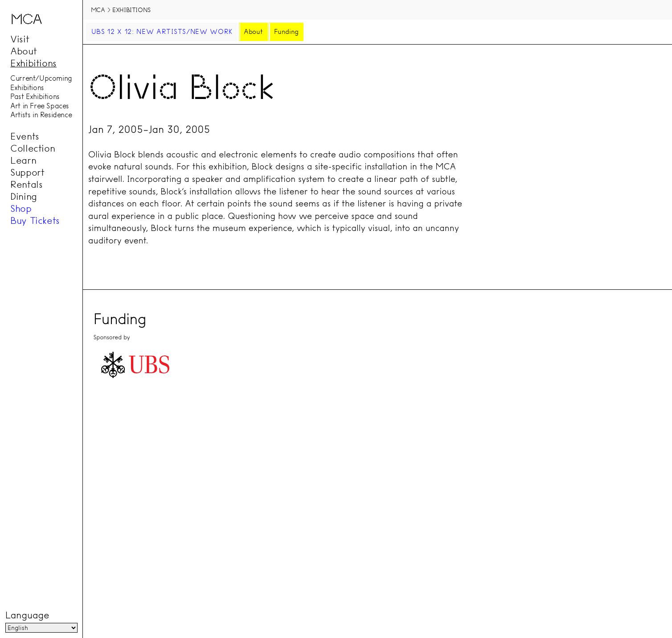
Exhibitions (33, 63)
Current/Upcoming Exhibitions (41, 83)
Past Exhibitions (35, 97)
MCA (98, 10)
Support (27, 172)
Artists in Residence (41, 115)
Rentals (26, 184)
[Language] (41, 628)
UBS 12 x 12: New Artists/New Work (162, 32)
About (23, 51)
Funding (286, 32)
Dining (24, 196)
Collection (33, 148)
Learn (23, 160)
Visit (20, 39)
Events (25, 136)
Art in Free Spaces (40, 106)
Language (27, 615)
